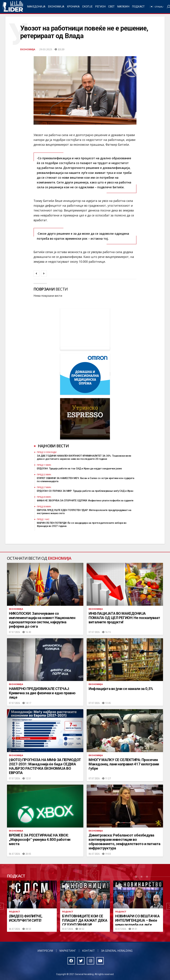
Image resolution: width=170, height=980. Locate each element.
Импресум (45, 951)
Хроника (73, 7)
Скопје (87, 7)
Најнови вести (53, 446)
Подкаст (138, 7)
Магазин (123, 7)
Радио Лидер (13, 7)
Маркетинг (68, 951)
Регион (100, 7)
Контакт (88, 951)
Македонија (36, 7)
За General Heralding (117, 951)
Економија (56, 7)
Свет (111, 7)
